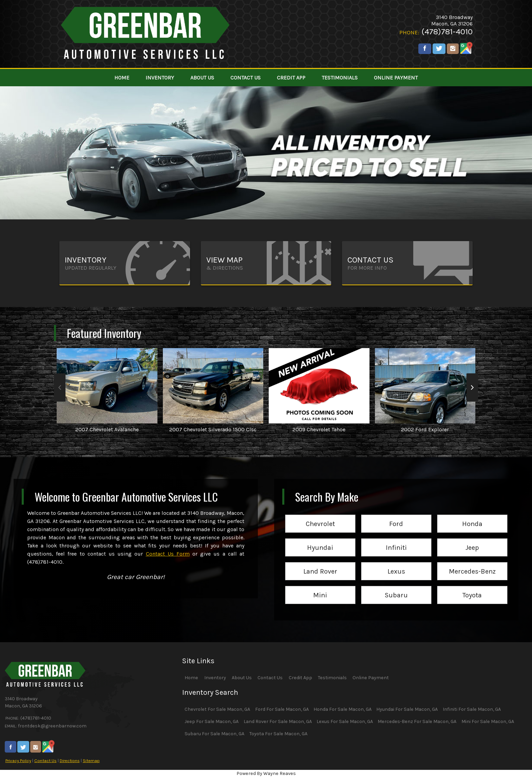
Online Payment (371, 678)
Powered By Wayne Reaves (266, 773)
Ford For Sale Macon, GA (282, 709)
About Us (242, 678)
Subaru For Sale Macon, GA (214, 734)
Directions (70, 761)
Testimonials (332, 678)
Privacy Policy (18, 761)
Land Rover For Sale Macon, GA (278, 721)
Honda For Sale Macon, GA (343, 709)
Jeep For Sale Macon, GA (212, 721)
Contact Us (45, 761)
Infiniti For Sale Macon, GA (472, 709)
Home (191, 678)
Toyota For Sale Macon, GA (278, 734)
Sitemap (91, 761)
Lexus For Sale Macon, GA (345, 721)
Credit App (300, 678)
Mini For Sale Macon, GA (488, 721)
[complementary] (512, 757)
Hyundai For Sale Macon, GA (407, 709)
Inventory (215, 678)
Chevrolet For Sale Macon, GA (217, 709)
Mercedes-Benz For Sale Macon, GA (417, 721)
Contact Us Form (168, 554)
